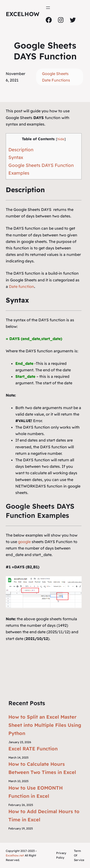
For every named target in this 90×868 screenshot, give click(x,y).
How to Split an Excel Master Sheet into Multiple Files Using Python (45, 725)
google (24, 542)
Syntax (16, 157)
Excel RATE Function (33, 749)
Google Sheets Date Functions (56, 77)
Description (21, 150)
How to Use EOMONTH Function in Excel (36, 792)
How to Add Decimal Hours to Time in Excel (44, 815)
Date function (21, 286)
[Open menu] (48, 8)
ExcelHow (23, 14)
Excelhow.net (15, 855)
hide (61, 139)
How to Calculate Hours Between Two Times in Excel (42, 768)
